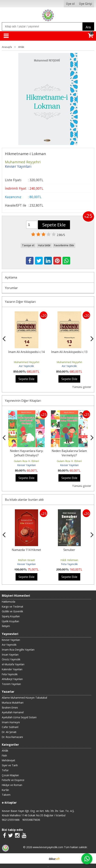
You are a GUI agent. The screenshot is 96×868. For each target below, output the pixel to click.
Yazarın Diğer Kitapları (20, 302)
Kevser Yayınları (26, 465)
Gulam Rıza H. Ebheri (26, 461)
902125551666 (11, 820)
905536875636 (31, 820)
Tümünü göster (82, 387)
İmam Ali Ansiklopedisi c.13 (69, 352)
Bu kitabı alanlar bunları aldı (24, 500)
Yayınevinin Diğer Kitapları (23, 401)
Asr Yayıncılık (26, 366)
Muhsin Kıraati (26, 560)
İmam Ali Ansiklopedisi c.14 (26, 352)
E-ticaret (42, 858)
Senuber (69, 550)
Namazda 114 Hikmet (26, 550)
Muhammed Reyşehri (26, 362)
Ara (88, 27)
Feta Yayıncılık (69, 564)
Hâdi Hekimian (69, 560)
